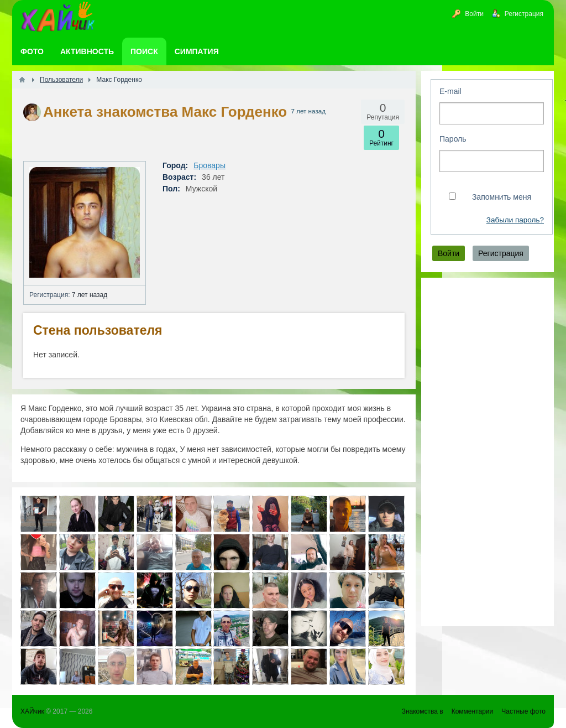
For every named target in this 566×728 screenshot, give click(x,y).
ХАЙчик (32, 711)
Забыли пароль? (515, 220)
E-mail (450, 91)
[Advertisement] (488, 452)
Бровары (209, 165)
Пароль (453, 139)
